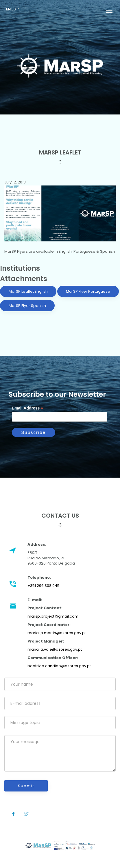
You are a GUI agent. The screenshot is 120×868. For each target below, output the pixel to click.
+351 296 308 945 (44, 586)
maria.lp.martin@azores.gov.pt (57, 633)
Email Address (28, 408)
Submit (26, 786)
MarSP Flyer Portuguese (88, 291)
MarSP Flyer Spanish (27, 306)
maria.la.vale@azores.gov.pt (55, 649)
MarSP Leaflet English (28, 291)
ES (14, 9)
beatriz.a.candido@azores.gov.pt (59, 666)
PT (19, 9)
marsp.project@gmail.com (53, 616)
